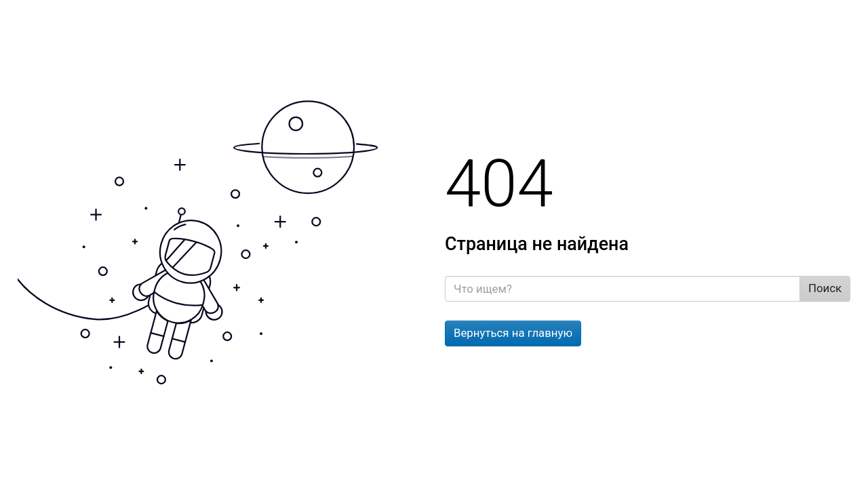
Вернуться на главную (513, 333)
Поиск (825, 288)
